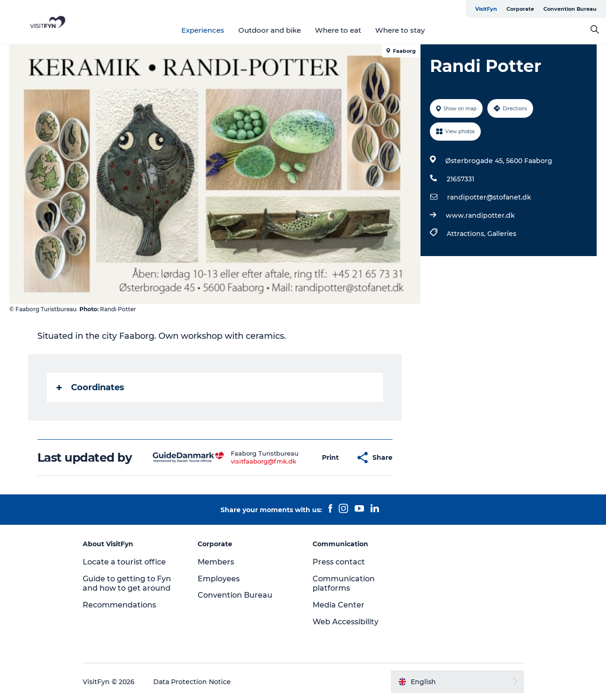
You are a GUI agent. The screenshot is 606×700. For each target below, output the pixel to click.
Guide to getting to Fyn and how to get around (127, 584)
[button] (330, 458)
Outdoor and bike (270, 30)
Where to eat (338, 30)
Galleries (502, 234)
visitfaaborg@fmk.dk (264, 461)
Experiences (203, 30)
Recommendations (119, 605)
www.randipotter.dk (480, 215)
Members (216, 562)
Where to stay (400, 30)
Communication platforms (344, 584)
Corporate (520, 9)
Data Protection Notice (192, 682)
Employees (219, 579)
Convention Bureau (570, 9)
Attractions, (467, 234)
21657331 (460, 179)
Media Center (339, 605)
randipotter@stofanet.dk (489, 197)
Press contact (339, 562)
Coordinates (90, 387)
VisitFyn (486, 9)
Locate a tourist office (124, 562)
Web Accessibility (346, 622)
